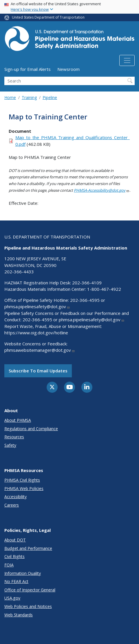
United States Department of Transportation (48, 17)
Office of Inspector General (30, 590)
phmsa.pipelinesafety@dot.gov (37, 306)
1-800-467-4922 (104, 289)
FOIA (9, 565)
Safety (10, 445)
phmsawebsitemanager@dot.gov (40, 350)
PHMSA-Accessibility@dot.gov (102, 190)
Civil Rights (14, 556)
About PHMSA (18, 420)
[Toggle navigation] (127, 60)
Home (10, 97)
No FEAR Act (16, 581)
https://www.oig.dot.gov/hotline (36, 333)
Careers (12, 505)
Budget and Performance (28, 548)
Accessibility (15, 497)
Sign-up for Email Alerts (28, 69)
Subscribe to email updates (38, 371)
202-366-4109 (87, 283)
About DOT (15, 540)
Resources (14, 437)
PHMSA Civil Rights (22, 480)
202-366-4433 (19, 272)
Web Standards (19, 615)
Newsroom (68, 69)
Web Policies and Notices (28, 606)
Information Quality (23, 573)
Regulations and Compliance (31, 429)
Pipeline (50, 97)
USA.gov (12, 598)
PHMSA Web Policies (24, 488)
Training (29, 97)
